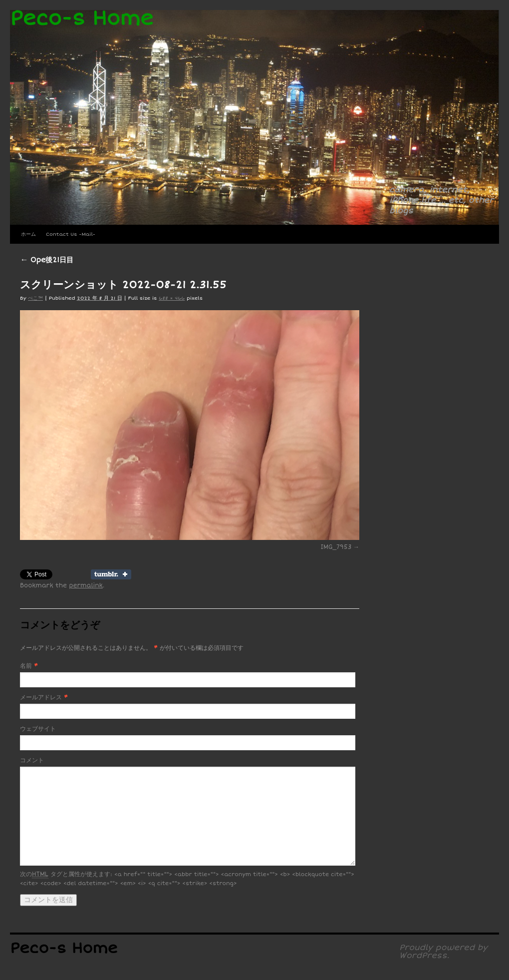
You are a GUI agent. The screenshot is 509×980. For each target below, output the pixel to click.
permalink (86, 586)
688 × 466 (172, 298)
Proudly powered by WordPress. (443, 952)
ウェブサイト (38, 729)
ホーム (28, 234)
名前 (26, 666)
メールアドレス (41, 698)
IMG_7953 (336, 547)
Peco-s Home (82, 19)
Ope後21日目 (47, 260)
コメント (32, 760)
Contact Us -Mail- (71, 234)
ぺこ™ (35, 298)
